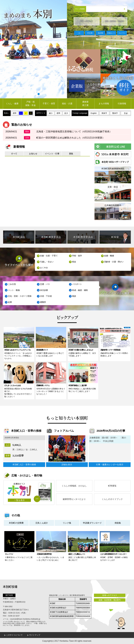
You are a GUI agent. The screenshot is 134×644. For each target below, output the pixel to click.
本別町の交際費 (16, 523)
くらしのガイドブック (112, 499)
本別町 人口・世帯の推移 (24, 465)
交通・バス (45, 284)
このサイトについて (14, 635)
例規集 (118, 523)
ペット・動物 (14, 290)
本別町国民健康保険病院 (113, 169)
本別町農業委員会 (51, 237)
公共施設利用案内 (113, 205)
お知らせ (33, 154)
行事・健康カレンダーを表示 (110, 465)
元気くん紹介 (42, 523)
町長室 (115, 237)
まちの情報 (104, 104)
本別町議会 (19, 237)
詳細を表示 (67, 465)
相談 (74, 296)
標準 (15, 113)
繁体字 (115, 113)
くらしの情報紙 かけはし (74, 486)
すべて (14, 154)
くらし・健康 (12, 104)
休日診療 (44, 290)
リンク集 (67, 523)
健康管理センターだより (74, 499)
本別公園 (90, 33)
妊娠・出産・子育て (49, 256)
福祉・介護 (67, 104)
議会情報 (100, 33)
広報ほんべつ (111, 33)
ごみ (79, 33)
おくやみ (44, 268)
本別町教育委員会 (83, 237)
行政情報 (122, 104)
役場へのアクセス (87, 21)
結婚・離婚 (109, 256)
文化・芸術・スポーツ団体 (20, 296)
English (94, 113)
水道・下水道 (46, 296)
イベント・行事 (52, 154)
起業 (10, 302)
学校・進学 (77, 256)
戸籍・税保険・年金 (30, 104)
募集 (71, 154)
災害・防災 (113, 187)
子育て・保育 (49, 104)
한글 (126, 113)
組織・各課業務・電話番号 (115, 21)
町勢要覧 (112, 486)
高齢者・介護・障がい (114, 262)
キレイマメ (122, 33)
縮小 (51, 113)
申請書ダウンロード (92, 523)
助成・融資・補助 (80, 290)
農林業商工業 (85, 104)
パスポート (77, 284)
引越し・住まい (47, 262)
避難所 (43, 302)
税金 (74, 262)
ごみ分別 (12, 284)
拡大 (66, 113)
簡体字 (104, 113)
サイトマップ (35, 635)
